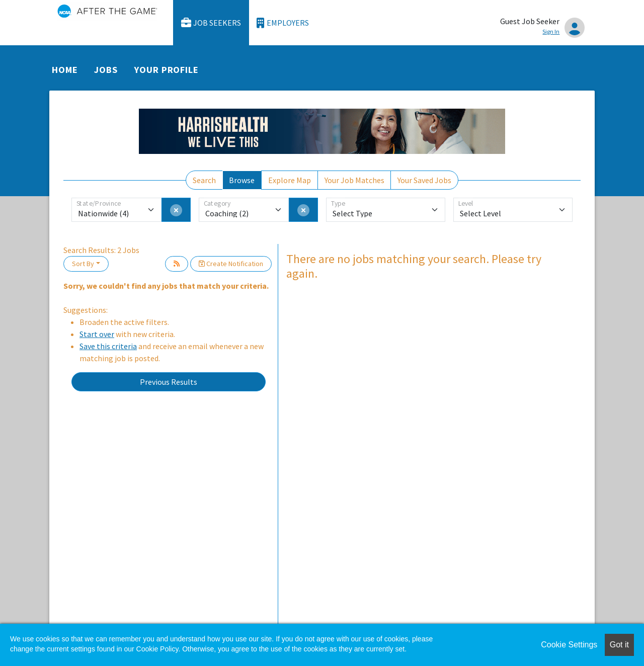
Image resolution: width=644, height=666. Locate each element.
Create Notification (231, 264)
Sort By (83, 264)
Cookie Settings (569, 645)
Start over (97, 334)
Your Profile (167, 70)
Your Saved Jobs (424, 180)
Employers (283, 23)
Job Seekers (211, 23)
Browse (242, 180)
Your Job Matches (354, 180)
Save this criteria (108, 346)
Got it (619, 645)
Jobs (106, 70)
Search (204, 180)
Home (65, 70)
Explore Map (290, 180)
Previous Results (169, 382)
